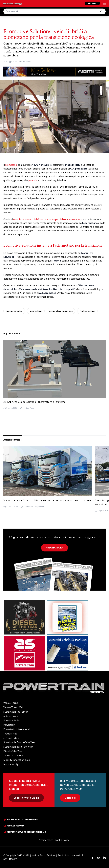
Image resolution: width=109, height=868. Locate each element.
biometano (11, 165)
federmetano (87, 311)
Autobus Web (11, 716)
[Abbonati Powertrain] (67, 618)
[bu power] (67, 653)
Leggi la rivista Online (26, 798)
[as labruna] (25, 653)
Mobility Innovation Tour (17, 760)
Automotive (28, 507)
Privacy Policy (46, 840)
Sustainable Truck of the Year (19, 742)
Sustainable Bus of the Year (18, 747)
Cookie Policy (62, 840)
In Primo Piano (29, 408)
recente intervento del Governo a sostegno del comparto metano (48, 219)
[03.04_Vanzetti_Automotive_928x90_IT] (54, 72)
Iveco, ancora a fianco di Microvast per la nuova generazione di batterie (47, 500)
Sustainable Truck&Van (16, 712)
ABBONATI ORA (54, 548)
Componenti (39, 507)
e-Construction (11, 738)
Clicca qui (70, 798)
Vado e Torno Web (13, 707)
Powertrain (9, 725)
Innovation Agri (12, 764)
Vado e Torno (11, 703)
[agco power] (25, 618)
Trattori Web (10, 734)
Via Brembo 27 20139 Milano (21, 820)
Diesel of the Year (13, 751)
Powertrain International (17, 729)
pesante (33, 180)
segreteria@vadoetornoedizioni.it (25, 832)
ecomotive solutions (61, 311)
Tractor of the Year (14, 756)
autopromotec (14, 311)
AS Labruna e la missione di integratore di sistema (34, 402)
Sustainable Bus (12, 720)
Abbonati (92, 3)
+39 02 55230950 (14, 826)
